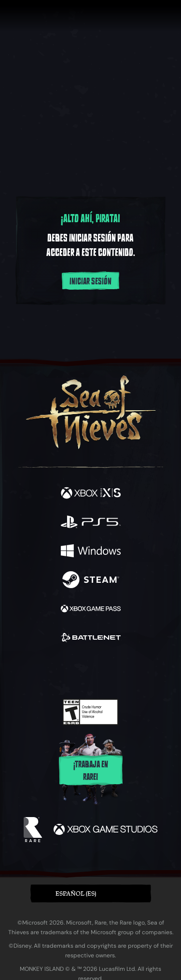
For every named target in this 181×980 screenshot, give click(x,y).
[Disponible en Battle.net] (91, 639)
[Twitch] (61, 671)
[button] (91, 893)
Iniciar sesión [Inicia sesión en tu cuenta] (90, 282)
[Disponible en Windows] (91, 552)
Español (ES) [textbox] (76, 893)
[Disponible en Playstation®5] (91, 523)
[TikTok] (138, 672)
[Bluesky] (158, 672)
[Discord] (118, 671)
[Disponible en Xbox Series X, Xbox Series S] (91, 494)
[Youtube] (89, 671)
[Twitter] (40, 671)
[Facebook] (21, 671)
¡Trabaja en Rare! (91, 771)
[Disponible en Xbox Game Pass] (91, 610)
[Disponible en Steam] (91, 581)
